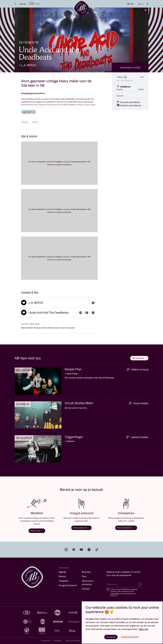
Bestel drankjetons (126, 528)
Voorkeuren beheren (130, 637)
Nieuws (62, 576)
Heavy (35, 122)
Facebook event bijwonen (129, 105)
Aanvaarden (111, 637)
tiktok (97, 550)
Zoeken (148, 4)
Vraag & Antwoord (68, 585)
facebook (74, 550)
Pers (84, 576)
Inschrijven (140, 584)
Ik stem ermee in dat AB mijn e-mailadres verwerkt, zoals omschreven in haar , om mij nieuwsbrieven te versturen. (124, 593)
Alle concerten (139, 358)
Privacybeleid (45, 641)
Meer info (143, 629)
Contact (86, 589)
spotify (89, 550)
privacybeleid (115, 594)
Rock (25, 122)
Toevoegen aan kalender (128, 102)
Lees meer (29, 112)
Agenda (23, 4)
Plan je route (37, 531)
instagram (66, 550)
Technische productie (88, 583)
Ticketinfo (63, 581)
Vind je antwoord (81, 528)
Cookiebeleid (58, 641)
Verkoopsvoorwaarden (73, 641)
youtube (81, 550)
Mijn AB (130, 4)
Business (87, 572)
